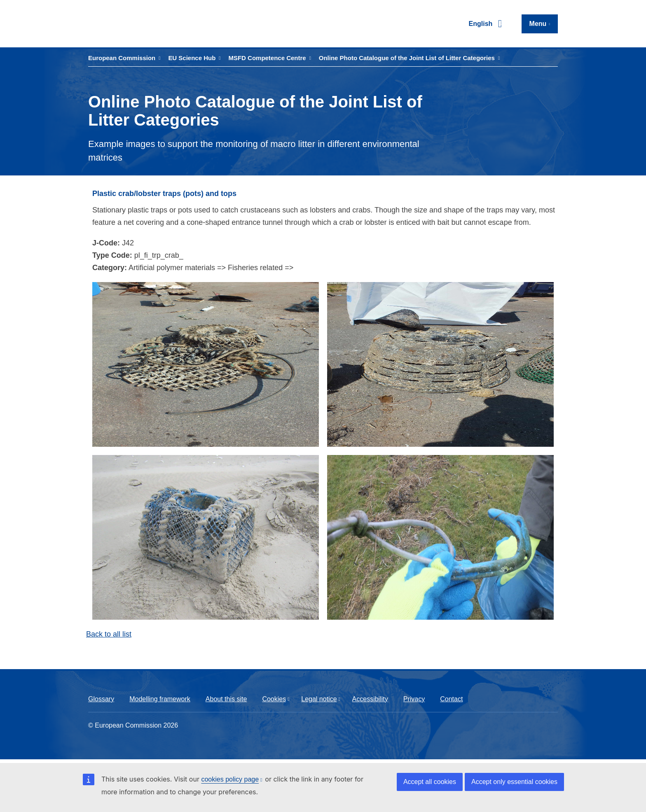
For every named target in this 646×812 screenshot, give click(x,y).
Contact (451, 699)
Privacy (414, 699)
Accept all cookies (430, 782)
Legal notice (319, 699)
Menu (538, 24)
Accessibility (370, 699)
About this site (226, 699)
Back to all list (109, 634)
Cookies (274, 699)
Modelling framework (160, 699)
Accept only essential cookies (514, 782)
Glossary (101, 699)
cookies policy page (230, 779)
